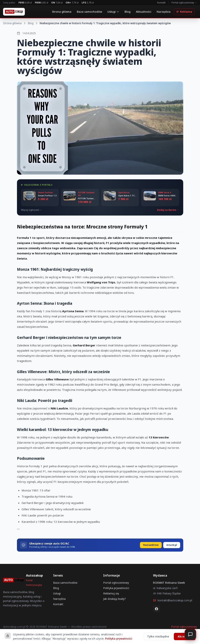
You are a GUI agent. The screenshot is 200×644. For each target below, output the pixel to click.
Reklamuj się (111, 593)
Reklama (184, 12)
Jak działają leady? (115, 599)
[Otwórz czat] (190, 634)
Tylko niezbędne (158, 636)
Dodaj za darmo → (168, 210)
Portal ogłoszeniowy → (184, 3)
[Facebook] (156, 609)
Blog (128, 12)
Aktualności (144, 12)
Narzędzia (164, 12)
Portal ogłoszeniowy (116, 583)
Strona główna (62, 12)
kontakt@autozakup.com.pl (173, 600)
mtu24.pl (172, 545)
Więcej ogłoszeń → (31, 210)
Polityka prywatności (116, 588)
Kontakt (161, 3)
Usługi (113, 12)
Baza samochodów (89, 12)
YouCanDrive (151, 545)
